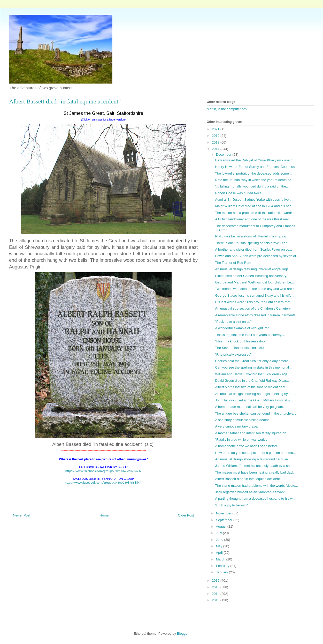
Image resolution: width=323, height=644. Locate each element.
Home (104, 515)
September (225, 520)
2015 (216, 587)
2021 (216, 129)
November (224, 513)
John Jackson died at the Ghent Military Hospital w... (254, 400)
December (224, 155)
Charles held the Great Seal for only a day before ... (253, 361)
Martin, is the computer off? (227, 109)
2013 (216, 600)
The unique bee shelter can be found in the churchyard (256, 413)
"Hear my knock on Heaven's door (240, 341)
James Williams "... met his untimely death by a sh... (254, 466)
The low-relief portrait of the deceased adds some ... (254, 173)
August (222, 526)
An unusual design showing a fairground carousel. (252, 459)
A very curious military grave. (236, 426)
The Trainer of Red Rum (233, 263)
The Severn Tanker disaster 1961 (240, 348)
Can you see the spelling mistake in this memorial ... (254, 367)
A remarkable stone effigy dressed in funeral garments (255, 315)
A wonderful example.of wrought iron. (243, 328)
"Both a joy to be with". (232, 505)
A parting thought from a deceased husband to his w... (255, 499)
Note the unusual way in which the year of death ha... (255, 180)
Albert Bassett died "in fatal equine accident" (248, 479)
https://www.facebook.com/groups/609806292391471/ (103, 471)
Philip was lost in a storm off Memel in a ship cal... (252, 236)
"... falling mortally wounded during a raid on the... (252, 186)
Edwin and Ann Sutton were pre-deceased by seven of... (257, 256)
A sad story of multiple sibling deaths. (243, 420)
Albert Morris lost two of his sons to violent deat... (252, 387)
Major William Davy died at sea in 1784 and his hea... (255, 206)
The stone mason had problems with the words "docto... (256, 486)
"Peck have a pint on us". (234, 322)
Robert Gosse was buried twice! (239, 193)
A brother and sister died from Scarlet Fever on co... (253, 249)
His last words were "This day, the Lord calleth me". (253, 302)
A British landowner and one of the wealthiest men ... (254, 219)
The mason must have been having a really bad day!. (255, 472)
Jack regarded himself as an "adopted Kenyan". (250, 492)
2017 (216, 149)
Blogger (183, 634)
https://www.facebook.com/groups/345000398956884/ (103, 482)
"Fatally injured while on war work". (241, 440)
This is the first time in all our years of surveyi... (250, 335)
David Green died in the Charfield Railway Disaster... (254, 381)
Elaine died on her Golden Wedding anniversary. (251, 276)
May (220, 546)
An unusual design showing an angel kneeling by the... (256, 394)
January (222, 572)
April (220, 553)
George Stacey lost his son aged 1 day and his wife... (255, 295)
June (220, 540)
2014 (216, 594)
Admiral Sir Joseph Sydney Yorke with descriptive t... (254, 200)
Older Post (186, 515)
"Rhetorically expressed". (234, 354)
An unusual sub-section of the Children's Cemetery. (253, 308)
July (220, 533)
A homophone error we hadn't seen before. (247, 446)
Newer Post (22, 515)
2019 (216, 136)
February (223, 566)
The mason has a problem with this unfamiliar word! (253, 213)
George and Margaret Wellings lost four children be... (254, 282)
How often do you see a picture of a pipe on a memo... (255, 453)
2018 (216, 142)
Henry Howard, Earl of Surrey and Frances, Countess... (256, 167)
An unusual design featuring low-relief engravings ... (253, 269)
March (221, 559)
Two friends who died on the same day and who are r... (256, 289)
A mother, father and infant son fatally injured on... (252, 433)
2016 (216, 581)
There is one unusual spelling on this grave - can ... (253, 243)
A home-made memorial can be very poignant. (249, 407)
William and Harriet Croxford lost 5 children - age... (253, 374)
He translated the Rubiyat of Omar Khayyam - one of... (256, 160)
